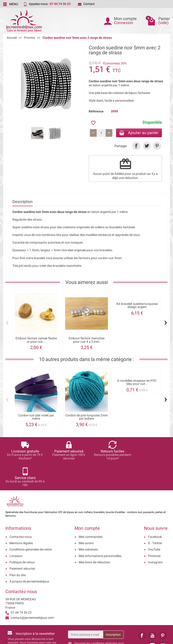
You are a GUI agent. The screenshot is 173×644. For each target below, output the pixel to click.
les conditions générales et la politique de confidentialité (99, 619)
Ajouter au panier (138, 133)
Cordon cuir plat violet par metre (36, 417)
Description (23, 202)
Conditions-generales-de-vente (31, 523)
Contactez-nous (21, 511)
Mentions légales (21, 517)
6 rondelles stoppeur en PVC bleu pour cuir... (137, 383)
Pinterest (154, 530)
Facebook (155, 511)
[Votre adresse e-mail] (86, 608)
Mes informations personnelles (100, 530)
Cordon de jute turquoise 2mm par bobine (87, 417)
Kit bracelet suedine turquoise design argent (137, 306)
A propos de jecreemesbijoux (29, 555)
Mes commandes (91, 511)
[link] (136, 146)
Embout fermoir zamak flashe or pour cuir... (36, 340)
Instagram (155, 536)
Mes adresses (88, 523)
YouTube (154, 523)
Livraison (16, 530)
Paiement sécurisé (22, 543)
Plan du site (18, 549)
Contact (86, 4)
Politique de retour (22, 536)
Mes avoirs (86, 517)
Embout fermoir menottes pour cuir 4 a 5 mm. (87, 340)
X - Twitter (155, 517)
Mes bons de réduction (94, 536)
